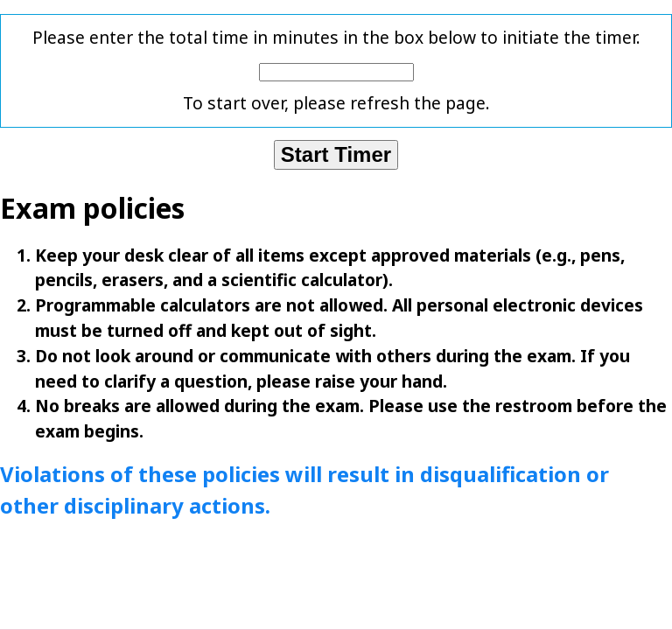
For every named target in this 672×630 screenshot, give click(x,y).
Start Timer (336, 154)
